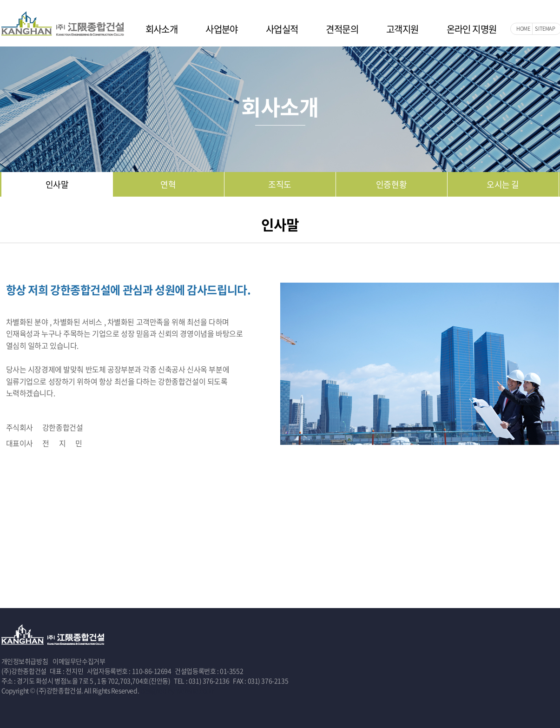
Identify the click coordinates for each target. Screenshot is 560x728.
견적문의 (342, 29)
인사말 (57, 184)
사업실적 (282, 29)
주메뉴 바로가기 (0, 0)
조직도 (280, 184)
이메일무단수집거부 (79, 661)
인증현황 (391, 184)
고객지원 (402, 29)
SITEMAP (545, 29)
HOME (523, 29)
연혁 (168, 184)
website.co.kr (195, 690)
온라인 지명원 (472, 29)
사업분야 (222, 29)
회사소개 (162, 29)
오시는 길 (503, 184)
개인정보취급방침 (25, 661)
